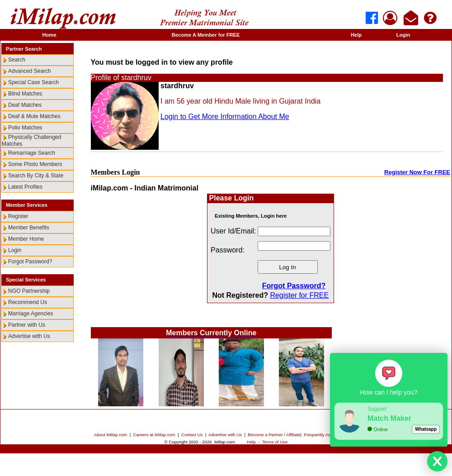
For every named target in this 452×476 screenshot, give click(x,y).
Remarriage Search (32, 153)
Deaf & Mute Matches (34, 116)
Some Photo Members (35, 164)
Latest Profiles (25, 187)
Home (49, 35)
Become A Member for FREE (206, 35)
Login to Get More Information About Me (225, 117)
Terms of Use (275, 442)
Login (403, 35)
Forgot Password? (30, 262)
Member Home (26, 239)
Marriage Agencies (31, 314)
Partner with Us (27, 325)
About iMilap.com (111, 435)
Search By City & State (36, 176)
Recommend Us (28, 302)
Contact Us (192, 435)
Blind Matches (25, 94)
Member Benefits (29, 228)
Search (17, 60)
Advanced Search (30, 71)
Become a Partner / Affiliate (274, 435)
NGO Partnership (29, 291)
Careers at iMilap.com (154, 435)
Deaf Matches (25, 105)
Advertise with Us (29, 336)
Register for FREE (299, 295)
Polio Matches (25, 128)
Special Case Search (33, 82)
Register (18, 216)
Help (356, 35)
